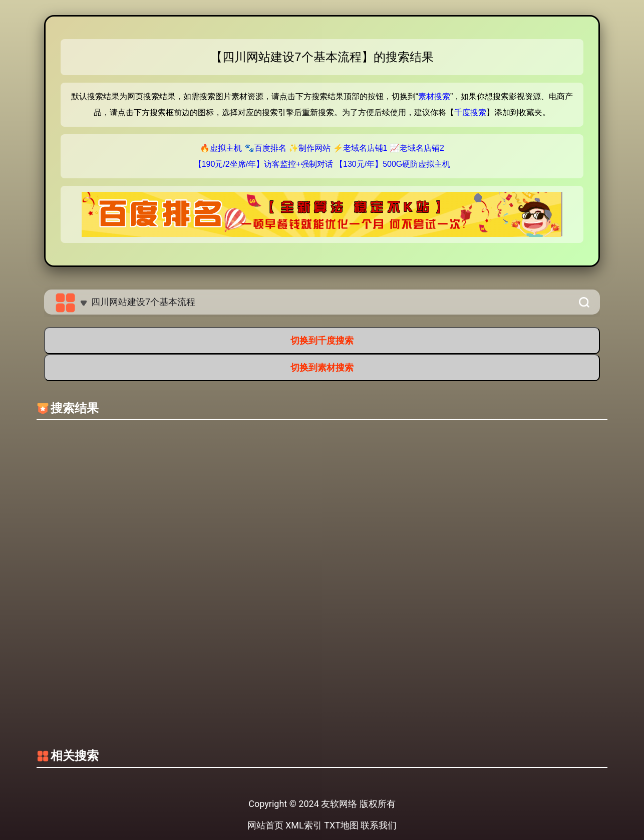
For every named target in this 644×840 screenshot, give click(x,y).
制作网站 (314, 148)
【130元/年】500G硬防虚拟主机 (393, 164)
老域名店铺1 (365, 148)
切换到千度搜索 (322, 340)
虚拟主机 (226, 148)
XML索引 (304, 825)
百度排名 (270, 148)
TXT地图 (341, 825)
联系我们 (379, 825)
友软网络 (339, 804)
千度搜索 (470, 112)
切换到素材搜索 (322, 367)
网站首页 (265, 825)
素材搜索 (434, 96)
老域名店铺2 (422, 148)
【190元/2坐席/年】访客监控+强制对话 (263, 164)
